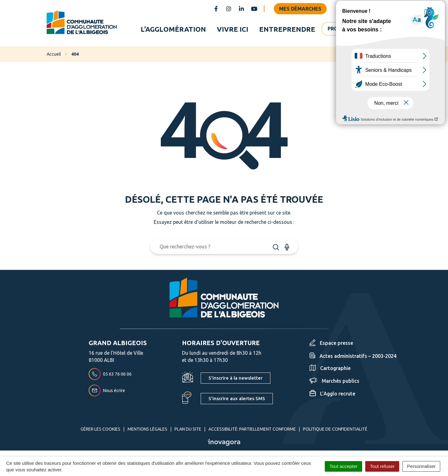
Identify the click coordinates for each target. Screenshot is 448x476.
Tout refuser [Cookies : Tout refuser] (382, 466)
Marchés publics (334, 381)
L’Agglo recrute (332, 394)
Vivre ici (233, 29)
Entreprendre (287, 29)
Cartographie (330, 368)
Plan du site (188, 429)
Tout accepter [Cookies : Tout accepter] (343, 466)
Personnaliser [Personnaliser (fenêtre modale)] (421, 466)
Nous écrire (107, 391)
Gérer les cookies (100, 429)
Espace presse (331, 343)
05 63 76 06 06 (110, 374)
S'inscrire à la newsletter (236, 378)
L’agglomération (173, 29)
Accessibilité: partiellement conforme (252, 429)
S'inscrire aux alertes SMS (237, 398)
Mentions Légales (147, 429)
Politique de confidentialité (335, 429)
